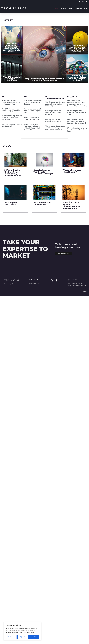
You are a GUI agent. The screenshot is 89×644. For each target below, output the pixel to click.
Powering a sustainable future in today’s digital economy (53, 113)
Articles (64, 8)
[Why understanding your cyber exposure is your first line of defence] (45, 54)
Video (70, 8)
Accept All (34, 637)
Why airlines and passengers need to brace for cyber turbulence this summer (55, 128)
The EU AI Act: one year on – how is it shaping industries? (11, 110)
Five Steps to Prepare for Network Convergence (54, 120)
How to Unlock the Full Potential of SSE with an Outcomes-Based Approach (77, 121)
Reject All (23, 637)
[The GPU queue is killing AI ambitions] (12, 69)
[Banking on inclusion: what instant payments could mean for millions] (77, 40)
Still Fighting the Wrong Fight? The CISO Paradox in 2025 (77, 113)
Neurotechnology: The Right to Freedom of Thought (43, 172)
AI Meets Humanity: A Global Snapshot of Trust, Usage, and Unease (12, 117)
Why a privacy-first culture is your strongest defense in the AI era (77, 130)
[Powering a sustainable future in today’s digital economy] (77, 69)
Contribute (78, 8)
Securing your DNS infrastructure (42, 203)
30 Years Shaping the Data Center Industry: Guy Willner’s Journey (13, 173)
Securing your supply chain (11, 203)
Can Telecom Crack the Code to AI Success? (12, 125)
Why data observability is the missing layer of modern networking (55, 104)
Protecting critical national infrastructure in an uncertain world (71, 205)
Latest (57, 8)
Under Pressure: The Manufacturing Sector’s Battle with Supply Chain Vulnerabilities (32, 127)
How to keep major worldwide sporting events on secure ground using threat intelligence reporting (77, 103)
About (86, 8)
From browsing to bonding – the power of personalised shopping (33, 102)
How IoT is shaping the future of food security (31, 118)
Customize (11, 637)
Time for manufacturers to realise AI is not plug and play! (33, 111)
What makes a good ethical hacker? (72, 171)
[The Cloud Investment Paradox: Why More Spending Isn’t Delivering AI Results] (12, 40)
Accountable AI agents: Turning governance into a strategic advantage (11, 102)
